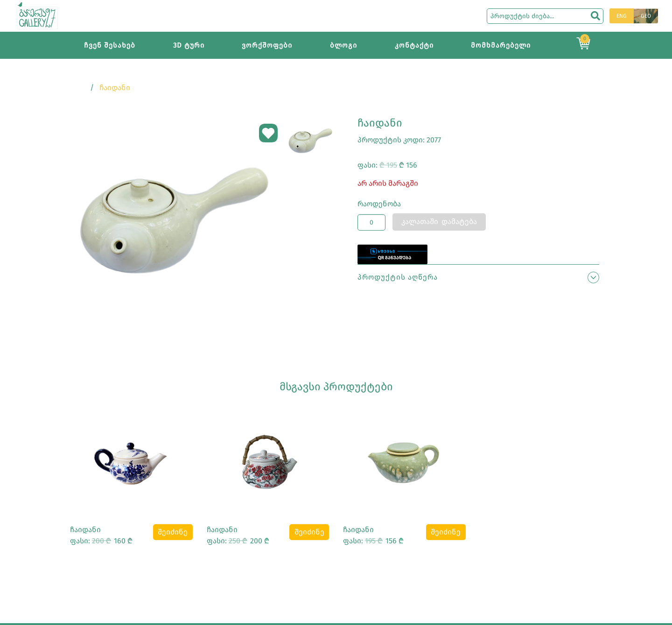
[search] (595, 16)
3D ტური (189, 45)
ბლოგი (343, 45)
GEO (646, 16)
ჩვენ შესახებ (110, 45)
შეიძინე (173, 532)
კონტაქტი (414, 45)
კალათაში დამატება (439, 221)
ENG (622, 16)
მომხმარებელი (501, 45)
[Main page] (37, 15)
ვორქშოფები (267, 45)
